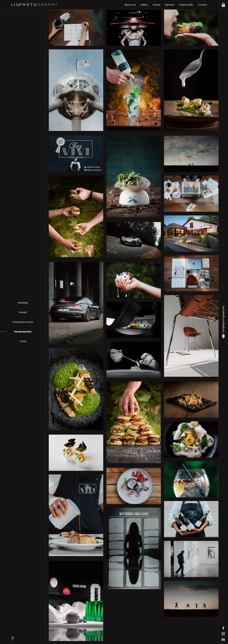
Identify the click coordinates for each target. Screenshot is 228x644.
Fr (13, 640)
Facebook (223, 628)
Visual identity (23, 332)
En (13, 638)
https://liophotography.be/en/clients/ (223, 5)
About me (130, 5)
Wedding (23, 303)
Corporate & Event (23, 322)
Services (170, 5)
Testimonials (186, 5)
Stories (157, 5)
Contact (202, 5)
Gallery (144, 5)
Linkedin (223, 639)
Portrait (23, 312)
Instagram (223, 634)
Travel (23, 341)
